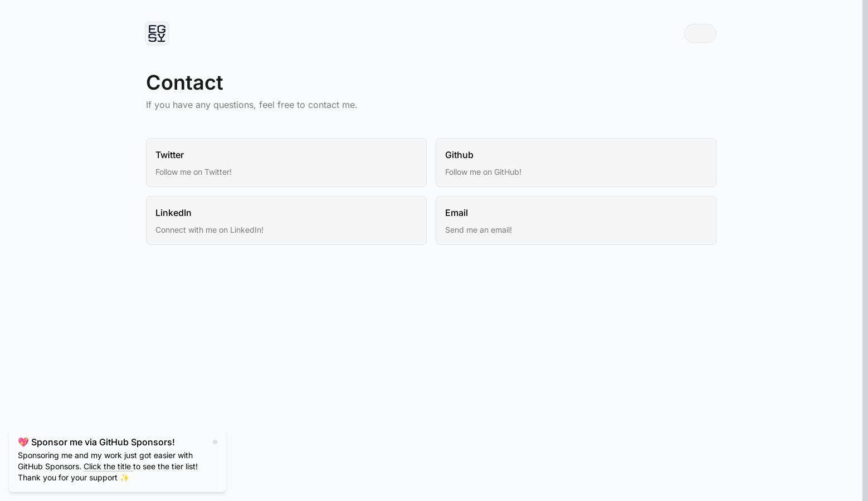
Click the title (108, 466)
